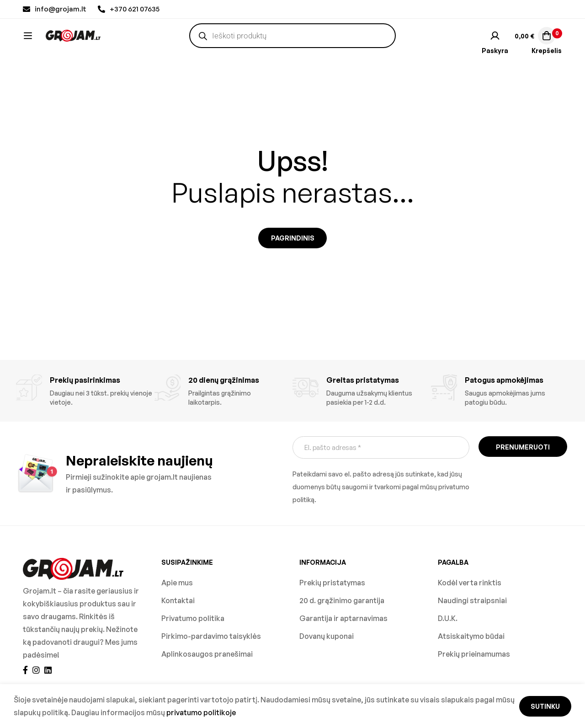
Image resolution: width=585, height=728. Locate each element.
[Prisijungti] (495, 44)
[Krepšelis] (534, 44)
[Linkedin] (48, 670)
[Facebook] (25, 670)
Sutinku (545, 706)
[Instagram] (36, 670)
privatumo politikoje (201, 712)
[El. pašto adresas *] (381, 447)
